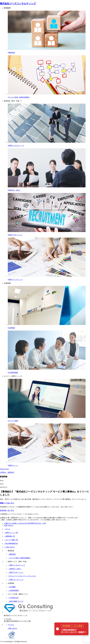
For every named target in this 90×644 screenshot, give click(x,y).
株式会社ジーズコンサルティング (18, 4)
